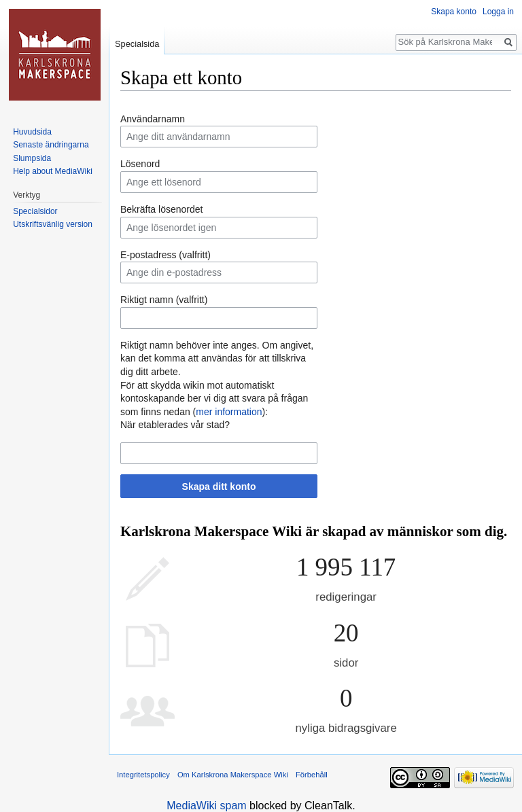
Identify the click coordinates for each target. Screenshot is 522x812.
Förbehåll (312, 775)
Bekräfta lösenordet (161, 209)
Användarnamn (153, 119)
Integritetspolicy (143, 775)
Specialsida (137, 44)
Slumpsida (32, 158)
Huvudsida (32, 132)
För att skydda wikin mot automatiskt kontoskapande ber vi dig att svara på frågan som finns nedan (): (214, 399)
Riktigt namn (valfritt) (164, 300)
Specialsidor (35, 211)
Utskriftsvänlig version (53, 224)
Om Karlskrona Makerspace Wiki (233, 775)
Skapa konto (454, 12)
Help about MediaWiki (53, 171)
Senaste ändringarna (51, 145)
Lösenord (140, 164)
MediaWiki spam (206, 806)
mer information (229, 412)
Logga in (498, 12)
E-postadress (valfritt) (166, 255)
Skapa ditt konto (219, 487)
